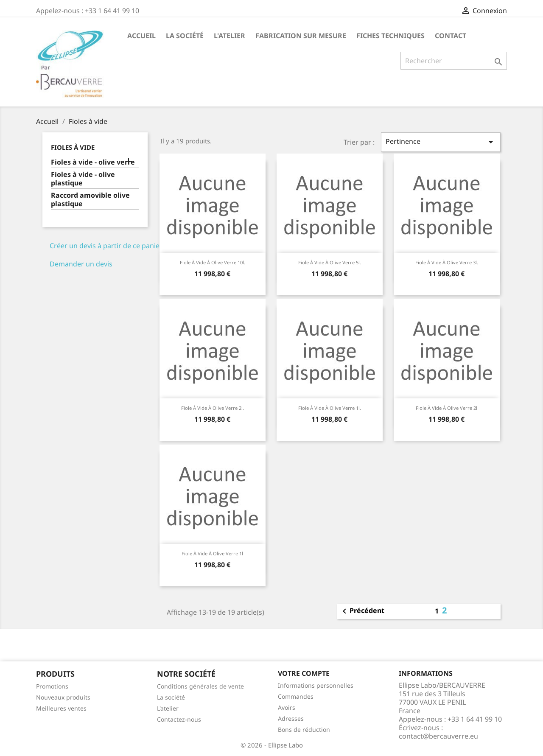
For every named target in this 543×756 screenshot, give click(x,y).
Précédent (362, 611)
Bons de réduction (304, 729)
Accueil (141, 36)
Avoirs (287, 707)
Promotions (52, 686)
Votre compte (304, 673)
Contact (451, 36)
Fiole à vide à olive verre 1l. (330, 408)
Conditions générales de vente (200, 686)
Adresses (291, 718)
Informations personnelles (316, 685)
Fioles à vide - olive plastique (83, 179)
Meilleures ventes (61, 708)
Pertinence (441, 142)
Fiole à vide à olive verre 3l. (447, 262)
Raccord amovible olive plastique (90, 200)
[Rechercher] (454, 61)
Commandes (296, 696)
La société (185, 36)
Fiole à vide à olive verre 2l (446, 408)
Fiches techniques (390, 36)
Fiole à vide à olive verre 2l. (213, 408)
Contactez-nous (179, 719)
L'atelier (230, 36)
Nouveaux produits (63, 697)
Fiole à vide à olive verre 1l (212, 553)
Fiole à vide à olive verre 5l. (330, 262)
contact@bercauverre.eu (438, 736)
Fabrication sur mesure (301, 36)
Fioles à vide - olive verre (93, 162)
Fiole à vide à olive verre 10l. (213, 262)
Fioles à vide (73, 147)
